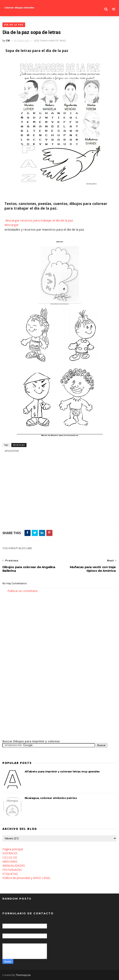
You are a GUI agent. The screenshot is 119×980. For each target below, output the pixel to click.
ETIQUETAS (10, 874)
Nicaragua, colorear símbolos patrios (51, 798)
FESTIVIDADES (12, 870)
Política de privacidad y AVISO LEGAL (27, 878)
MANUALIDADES (14, 866)
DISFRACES (10, 853)
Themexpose (23, 975)
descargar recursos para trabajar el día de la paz (39, 220)
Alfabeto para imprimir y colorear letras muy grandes (62, 771)
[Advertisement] (50, 457)
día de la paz (14, 25)
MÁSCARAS (10, 861)
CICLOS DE (10, 857)
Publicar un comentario (23, 591)
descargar (12, 225)
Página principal (13, 849)
